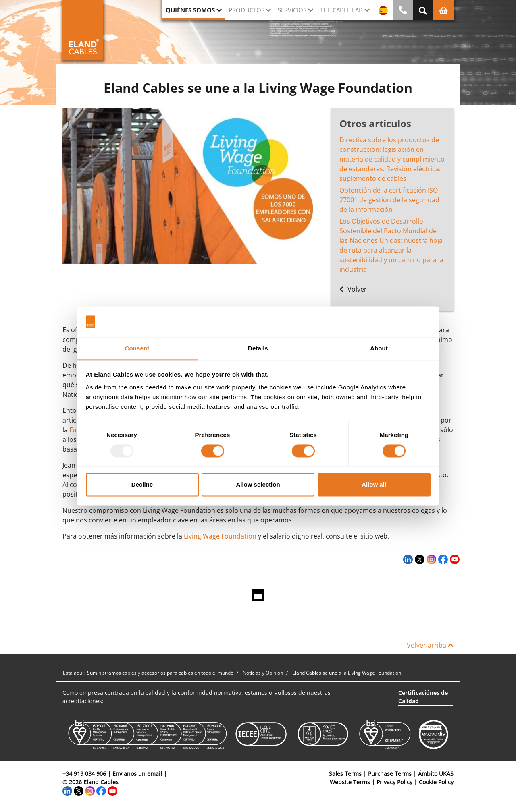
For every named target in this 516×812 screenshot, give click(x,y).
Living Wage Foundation (219, 536)
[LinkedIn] (407, 559)
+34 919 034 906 (84, 774)
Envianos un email (137, 774)
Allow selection (258, 484)
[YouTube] (454, 559)
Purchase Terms (390, 774)
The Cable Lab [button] (341, 10)
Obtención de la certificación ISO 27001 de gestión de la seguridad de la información (389, 200)
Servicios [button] (292, 10)
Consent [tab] (137, 348)
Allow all (374, 484)
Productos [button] (247, 10)
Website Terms (350, 782)
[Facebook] (442, 559)
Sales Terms (345, 774)
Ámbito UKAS (436, 774)
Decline (142, 484)
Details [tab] (258, 348)
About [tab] (379, 348)
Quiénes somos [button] (190, 10)
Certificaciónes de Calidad (423, 697)
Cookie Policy (436, 782)
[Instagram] (430, 559)
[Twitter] (419, 559)
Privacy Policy (394, 782)
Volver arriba (430, 645)
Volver (353, 289)
